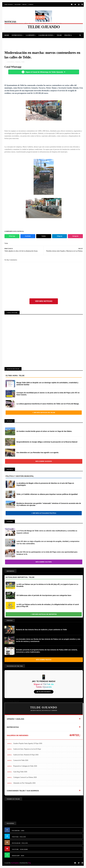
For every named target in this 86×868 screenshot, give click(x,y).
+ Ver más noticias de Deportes (44, 614)
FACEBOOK (16, 831)
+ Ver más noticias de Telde (44, 413)
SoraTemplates (15, 863)
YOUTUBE (15, 849)
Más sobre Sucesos (44, 461)
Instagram (75, 236)
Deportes (10, 41)
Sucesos (38, 41)
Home (7, 35)
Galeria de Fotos (46, 35)
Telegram (59, 236)
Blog (29, 863)
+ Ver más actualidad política (44, 513)
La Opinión (30, 35)
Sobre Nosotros (9, 4)
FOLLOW (23, 837)
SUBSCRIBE (24, 849)
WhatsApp (12, 236)
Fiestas (19, 41)
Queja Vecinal (60, 41)
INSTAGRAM (16, 843)
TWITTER (15, 837)
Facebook (28, 236)
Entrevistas (17, 35)
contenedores (11, 62)
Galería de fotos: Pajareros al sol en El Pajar (27, 749)
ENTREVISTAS (13, 727)
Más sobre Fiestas (44, 660)
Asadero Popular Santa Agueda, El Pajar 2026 (28, 743)
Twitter (44, 236)
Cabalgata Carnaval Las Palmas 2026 (25, 777)
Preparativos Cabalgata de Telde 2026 (25, 766)
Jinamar (48, 41)
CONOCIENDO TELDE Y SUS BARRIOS (23, 791)
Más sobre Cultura (44, 562)
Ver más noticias (44, 301)
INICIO (24, 4)
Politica (68, 35)
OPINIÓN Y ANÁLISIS (16, 719)
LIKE (23, 831)
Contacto (31, 4)
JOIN (23, 856)
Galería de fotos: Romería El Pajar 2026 (26, 755)
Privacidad (18, 4)
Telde (59, 35)
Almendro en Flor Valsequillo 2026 (24, 783)
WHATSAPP (16, 856)
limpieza (18, 62)
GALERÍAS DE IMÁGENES (18, 735)
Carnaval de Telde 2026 (21, 760)
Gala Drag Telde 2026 (20, 772)
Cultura (29, 41)
